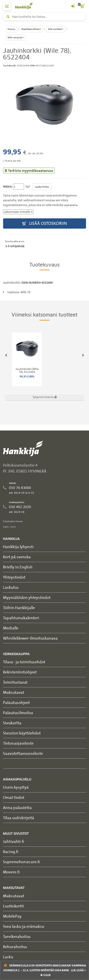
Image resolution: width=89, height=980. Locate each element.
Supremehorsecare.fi (21, 862)
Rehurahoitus (15, 947)
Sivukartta (12, 723)
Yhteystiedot (14, 577)
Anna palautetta (17, 807)
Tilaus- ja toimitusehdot (24, 662)
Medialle (11, 628)
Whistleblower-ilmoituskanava (30, 638)
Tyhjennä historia (45, 397)
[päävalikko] (7, 6)
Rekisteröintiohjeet (20, 672)
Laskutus (11, 587)
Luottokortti (13, 906)
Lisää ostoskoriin (44, 224)
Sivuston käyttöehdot (22, 733)
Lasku (8, 957)
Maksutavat (14, 692)
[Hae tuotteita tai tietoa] (44, 17)
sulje (45, 975)
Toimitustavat (15, 682)
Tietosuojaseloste (18, 743)
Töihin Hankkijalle (19, 608)
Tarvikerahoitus (17, 936)
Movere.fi (11, 872)
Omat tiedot (14, 797)
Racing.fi (11, 852)
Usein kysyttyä (16, 787)
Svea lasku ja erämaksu (24, 926)
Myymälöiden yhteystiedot (27, 597)
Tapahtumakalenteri (21, 618)
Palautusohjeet (16, 702)
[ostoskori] (82, 6)
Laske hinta (42, 187)
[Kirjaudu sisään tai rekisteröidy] (73, 6)
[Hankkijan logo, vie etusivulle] (26, 6)
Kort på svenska (17, 557)
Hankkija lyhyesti (18, 547)
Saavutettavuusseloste (23, 753)
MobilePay (12, 916)
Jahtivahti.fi (14, 841)
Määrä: (8, 187)
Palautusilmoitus (18, 713)
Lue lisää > (78, 970)
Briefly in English (18, 567)
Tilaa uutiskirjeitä (19, 818)
